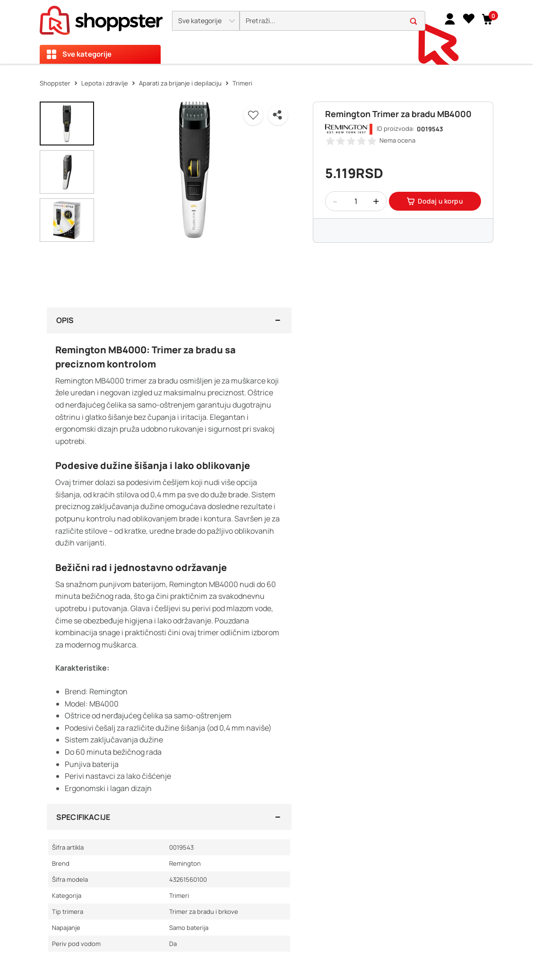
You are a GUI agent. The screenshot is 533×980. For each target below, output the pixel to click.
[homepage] (101, 17)
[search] (332, 21)
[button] (206, 21)
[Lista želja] (469, 18)
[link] (450, 18)
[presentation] (266, 32)
